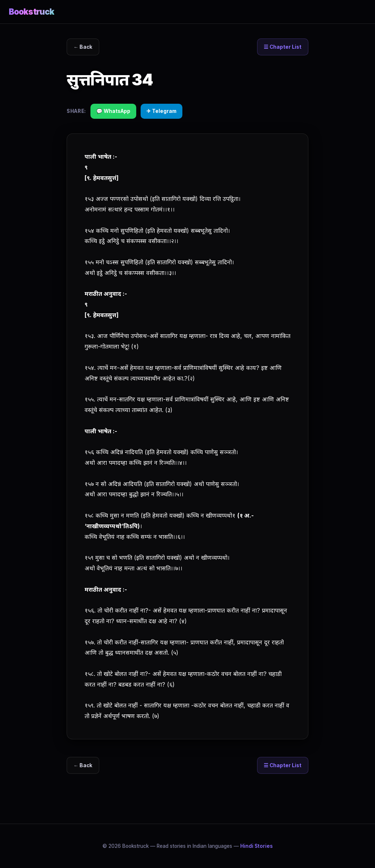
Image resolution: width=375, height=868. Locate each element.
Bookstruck (31, 12)
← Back (83, 47)
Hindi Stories (257, 846)
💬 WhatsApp (113, 111)
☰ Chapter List (283, 47)
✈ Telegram (161, 111)
